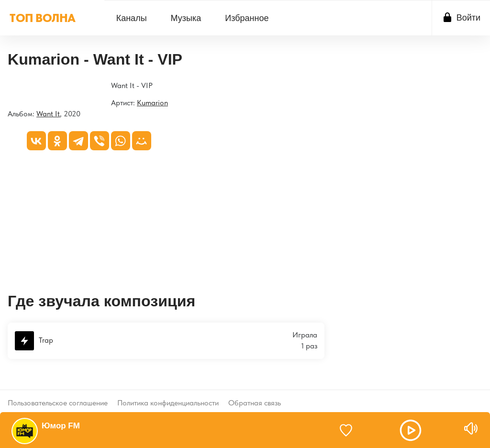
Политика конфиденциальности (168, 395)
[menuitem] (132, 18)
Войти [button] (468, 18)
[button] (411, 430)
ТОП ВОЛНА (43, 18)
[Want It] (8, 86)
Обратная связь (255, 395)
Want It (48, 114)
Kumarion (152, 103)
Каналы (132, 18)
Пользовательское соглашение (58, 395)
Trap (34, 341)
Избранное (247, 18)
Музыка (186, 18)
